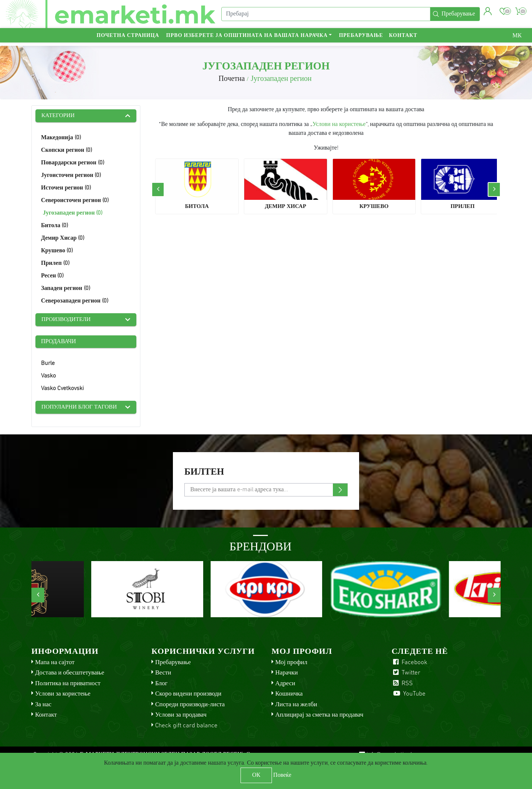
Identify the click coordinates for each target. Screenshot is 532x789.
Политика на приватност (68, 684)
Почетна (231, 79)
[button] (487, 13)
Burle (48, 364)
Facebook (410, 663)
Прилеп (462, 207)
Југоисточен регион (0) (71, 176)
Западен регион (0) (66, 289)
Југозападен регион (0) (73, 214)
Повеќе (282, 775)
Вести (163, 674)
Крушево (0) (57, 251)
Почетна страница (128, 39)
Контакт (403, 39)
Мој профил (291, 663)
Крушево (374, 207)
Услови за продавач (181, 716)
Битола (197, 207)
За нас (43, 705)
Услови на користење (339, 124)
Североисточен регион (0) (75, 201)
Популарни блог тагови (80, 408)
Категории (59, 116)
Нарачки (287, 674)
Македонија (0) (61, 138)
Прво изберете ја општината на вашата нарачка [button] (247, 39)
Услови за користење (63, 695)
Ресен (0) (52, 276)
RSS (402, 684)
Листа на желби (296, 705)
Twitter (406, 674)
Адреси (285, 684)
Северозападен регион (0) (75, 301)
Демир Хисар (286, 207)
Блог (161, 684)
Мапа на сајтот (55, 663)
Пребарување (361, 39)
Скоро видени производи (188, 695)
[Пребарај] (325, 16)
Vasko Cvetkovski (62, 389)
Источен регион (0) (66, 188)
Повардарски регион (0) (73, 163)
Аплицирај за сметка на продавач (319, 716)
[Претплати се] (266, 491)
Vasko (48, 377)
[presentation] (158, 189)
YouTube (409, 695)
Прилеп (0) (55, 264)
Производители (67, 320)
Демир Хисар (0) (63, 239)
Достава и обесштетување (70, 674)
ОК (256, 775)
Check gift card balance (186, 726)
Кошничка (289, 695)
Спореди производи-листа (190, 705)
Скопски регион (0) (66, 151)
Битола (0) (54, 226)
